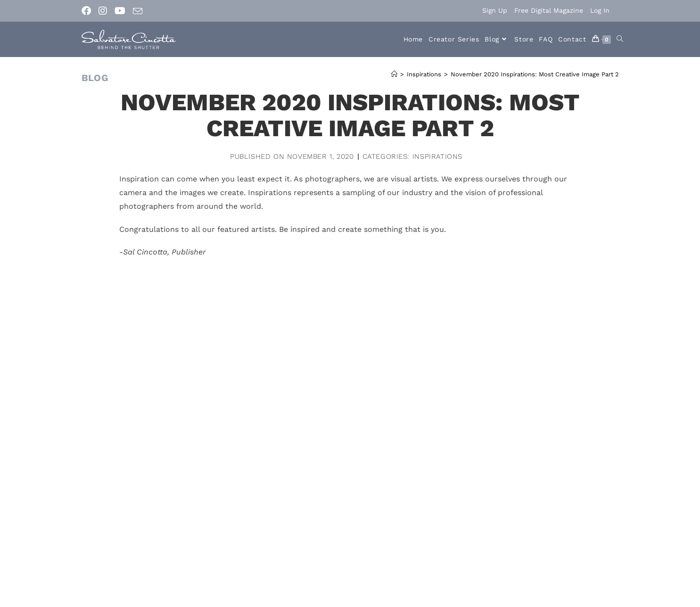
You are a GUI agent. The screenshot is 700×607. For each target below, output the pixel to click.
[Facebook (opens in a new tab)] (88, 11)
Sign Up (495, 10)
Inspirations (437, 156)
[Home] (394, 74)
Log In (600, 10)
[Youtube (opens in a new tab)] (120, 11)
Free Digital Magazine (549, 10)
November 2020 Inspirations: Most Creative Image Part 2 (535, 74)
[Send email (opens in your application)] (138, 11)
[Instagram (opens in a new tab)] (103, 11)
